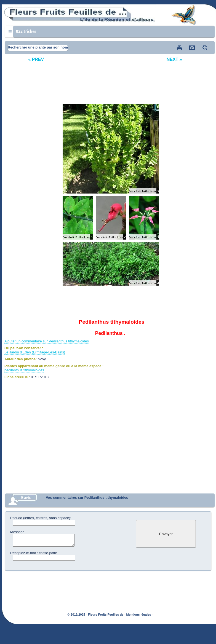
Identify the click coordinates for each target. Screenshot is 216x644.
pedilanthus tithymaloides (24, 370)
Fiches (26, 31)
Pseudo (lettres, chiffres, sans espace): (41, 518)
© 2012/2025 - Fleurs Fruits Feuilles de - (97, 615)
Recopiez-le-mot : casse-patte (34, 553)
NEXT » (174, 59)
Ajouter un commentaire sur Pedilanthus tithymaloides (47, 341)
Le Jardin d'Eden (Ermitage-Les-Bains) (35, 352)
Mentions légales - (139, 615)
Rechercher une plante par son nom (38, 47)
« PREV (36, 59)
